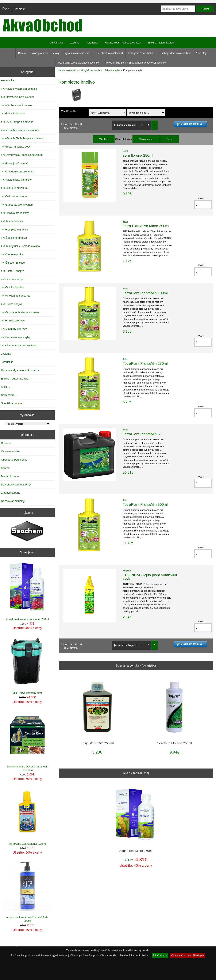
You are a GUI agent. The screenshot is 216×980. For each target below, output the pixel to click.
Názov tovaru (146, 139)
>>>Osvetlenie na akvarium (18, 97)
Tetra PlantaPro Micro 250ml (146, 226)
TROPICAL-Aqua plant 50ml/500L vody (150, 577)
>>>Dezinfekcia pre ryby (16, 337)
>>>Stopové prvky (12, 254)
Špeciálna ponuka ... (13, 403)
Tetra (126, 221)
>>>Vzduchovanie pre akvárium (20, 130)
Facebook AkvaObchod (110, 53)
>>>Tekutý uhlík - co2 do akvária (20, 246)
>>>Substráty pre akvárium (17, 205)
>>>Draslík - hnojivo (13, 279)
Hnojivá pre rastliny (91, 70)
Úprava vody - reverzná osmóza (123, 43)
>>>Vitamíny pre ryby (14, 329)
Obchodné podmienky (14, 460)
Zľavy (56, 53)
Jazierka (75, 43)
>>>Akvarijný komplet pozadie (19, 89)
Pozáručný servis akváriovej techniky (79, 63)
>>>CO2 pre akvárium (14, 188)
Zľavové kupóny (11, 493)
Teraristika (92, 43)
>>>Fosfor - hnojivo (13, 271)
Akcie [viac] (27, 552)
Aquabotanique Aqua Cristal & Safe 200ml (27, 892)
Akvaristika (72, 70)
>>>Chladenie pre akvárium (18, 171)
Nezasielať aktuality (13, 501)
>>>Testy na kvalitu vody (16, 147)
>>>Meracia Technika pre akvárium (22, 138)
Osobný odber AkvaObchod (175, 53)
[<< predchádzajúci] (125, 125)
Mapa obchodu (10, 476)
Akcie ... (6, 387)
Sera (125, 151)
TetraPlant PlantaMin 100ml (145, 293)
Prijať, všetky (160, 955)
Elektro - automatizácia (161, 43)
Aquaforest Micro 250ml (136, 851)
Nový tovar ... (9, 395)
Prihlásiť (20, 9)
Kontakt (6, 468)
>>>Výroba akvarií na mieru (18, 105)
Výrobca (104, 139)
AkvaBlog (201, 53)
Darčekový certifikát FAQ (16, 485)
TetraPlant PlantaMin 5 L (143, 434)
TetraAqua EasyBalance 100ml (27, 816)
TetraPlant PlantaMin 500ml (145, 504)
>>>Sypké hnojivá (12, 304)
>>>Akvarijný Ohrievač (15, 163)
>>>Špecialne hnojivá (14, 238)
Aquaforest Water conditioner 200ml (27, 592)
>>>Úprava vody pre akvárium (19, 345)
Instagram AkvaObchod (141, 53)
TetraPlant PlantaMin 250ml (145, 363)
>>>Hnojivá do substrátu (16, 296)
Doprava (6, 443)
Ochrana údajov (11, 451)
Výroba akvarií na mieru (78, 53)
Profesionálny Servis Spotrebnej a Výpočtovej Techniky (136, 63)
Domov (22, 53)
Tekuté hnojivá (112, 70)
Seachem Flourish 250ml (174, 743)
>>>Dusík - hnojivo (12, 287)
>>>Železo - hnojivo (13, 263)
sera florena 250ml (138, 155)
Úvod (6, 9)
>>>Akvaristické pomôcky (16, 180)
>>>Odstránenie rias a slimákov (20, 312)
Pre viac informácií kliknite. (134, 955)
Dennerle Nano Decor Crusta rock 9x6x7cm (27, 741)
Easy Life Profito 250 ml (97, 743)
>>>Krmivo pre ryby (13, 321)
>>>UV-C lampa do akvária (17, 122)
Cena (170, 139)
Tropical (127, 570)
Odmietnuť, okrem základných (188, 955)
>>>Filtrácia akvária (13, 113)
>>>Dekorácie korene (14, 196)
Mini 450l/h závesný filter (27, 666)
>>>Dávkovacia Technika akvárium (22, 155)
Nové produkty (40, 53)
